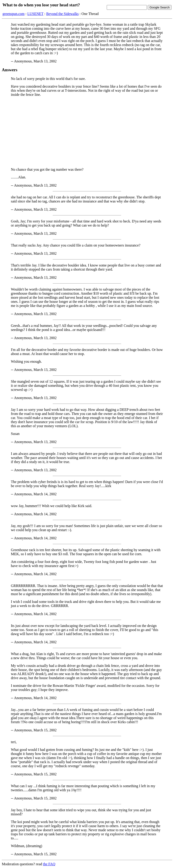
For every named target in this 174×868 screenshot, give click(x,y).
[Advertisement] (87, 132)
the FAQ (49, 864)
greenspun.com (13, 14)
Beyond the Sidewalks (62, 14)
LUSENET (35, 14)
